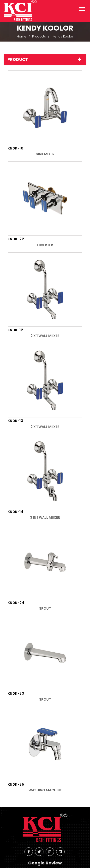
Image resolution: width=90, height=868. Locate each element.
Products (39, 36)
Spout (45, 608)
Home (22, 36)
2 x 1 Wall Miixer (45, 336)
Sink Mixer (45, 154)
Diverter (45, 245)
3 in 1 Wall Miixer (45, 517)
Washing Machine (45, 790)
